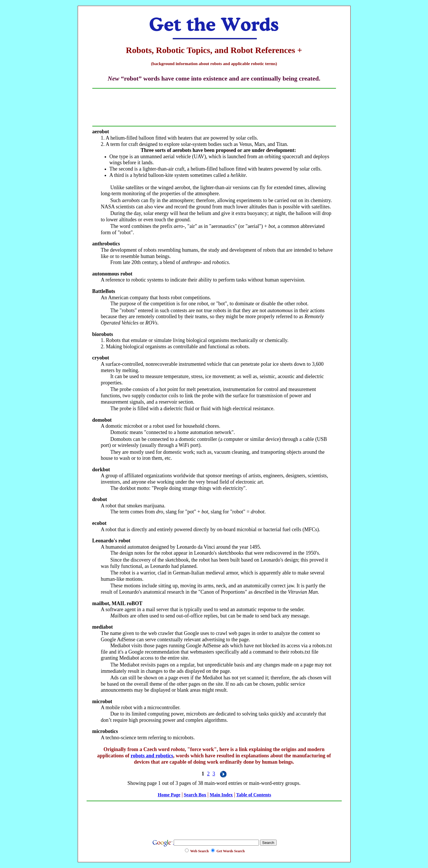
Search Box (195, 795)
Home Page (169, 795)
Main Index (221, 795)
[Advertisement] (214, 107)
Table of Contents (254, 795)
